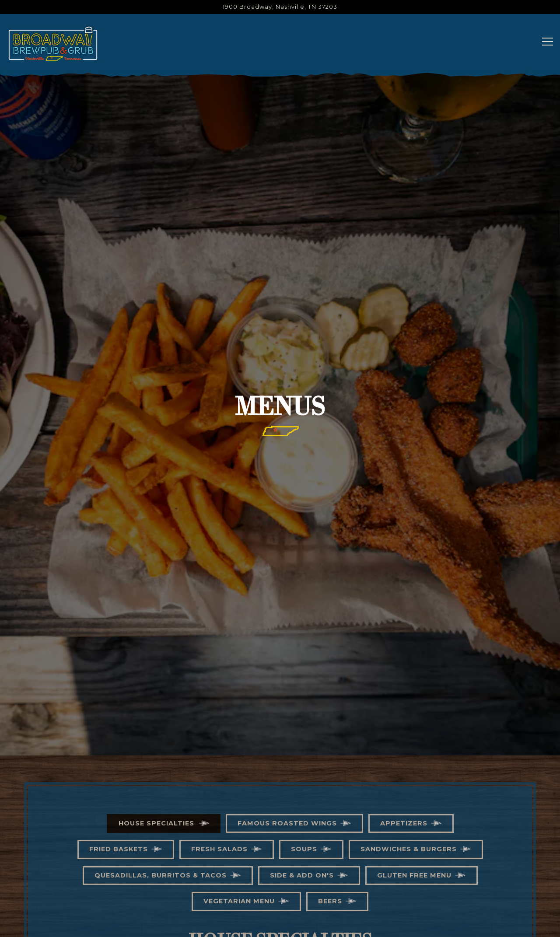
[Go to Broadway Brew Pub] (280, 7)
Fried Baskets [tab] (119, 767)
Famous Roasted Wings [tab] (287, 741)
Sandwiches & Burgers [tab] (409, 767)
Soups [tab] (304, 767)
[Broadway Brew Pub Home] (53, 43)
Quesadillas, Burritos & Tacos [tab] (161, 793)
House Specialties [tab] (156, 741)
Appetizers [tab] (404, 741)
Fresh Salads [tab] (219, 767)
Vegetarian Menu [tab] (239, 819)
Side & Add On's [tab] (302, 793)
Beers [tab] (330, 819)
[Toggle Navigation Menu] (548, 42)
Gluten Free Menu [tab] (414, 793)
